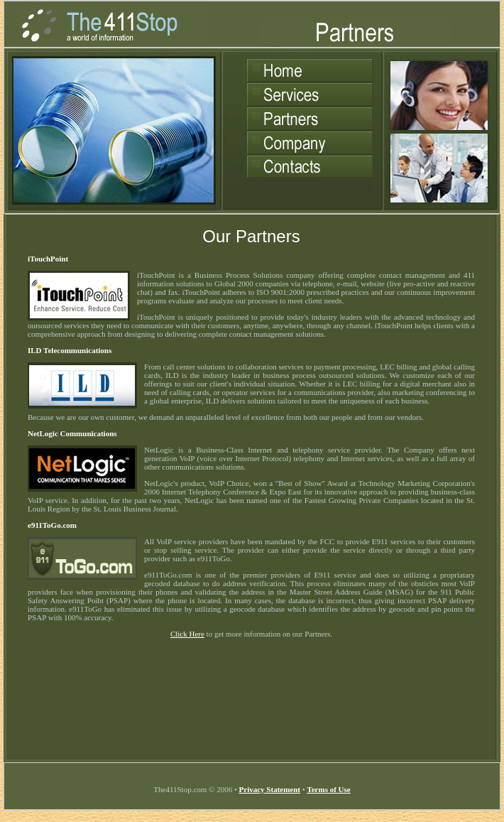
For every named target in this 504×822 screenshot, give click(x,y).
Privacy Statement (270, 789)
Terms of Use (328, 789)
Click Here (187, 634)
